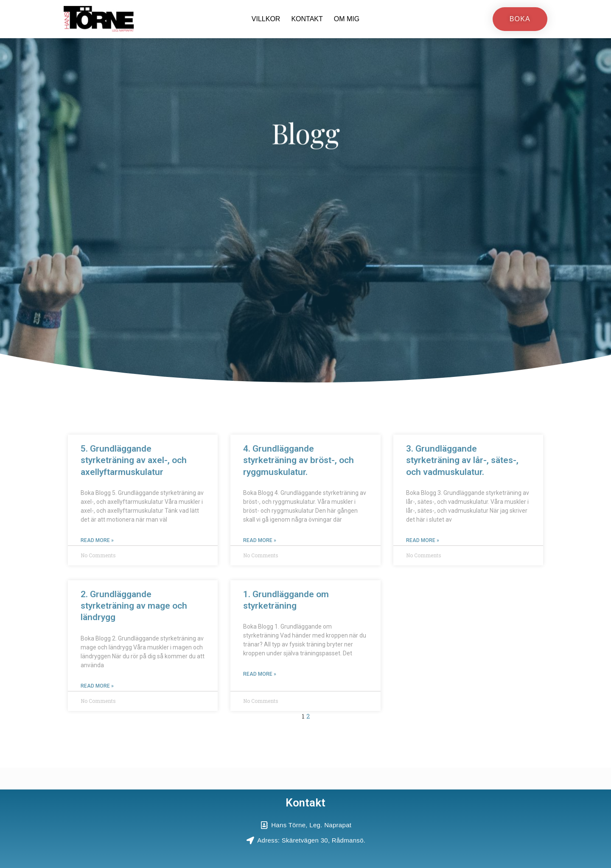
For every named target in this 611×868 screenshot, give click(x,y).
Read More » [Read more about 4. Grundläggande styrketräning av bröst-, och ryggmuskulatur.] (260, 540)
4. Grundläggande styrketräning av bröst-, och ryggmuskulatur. (298, 460)
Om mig (347, 19)
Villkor (266, 19)
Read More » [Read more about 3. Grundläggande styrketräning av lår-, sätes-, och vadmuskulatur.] (423, 540)
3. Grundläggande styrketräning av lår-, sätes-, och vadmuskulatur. (462, 460)
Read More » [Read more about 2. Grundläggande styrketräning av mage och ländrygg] (97, 686)
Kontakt (307, 19)
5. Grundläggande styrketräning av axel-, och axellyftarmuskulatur (134, 460)
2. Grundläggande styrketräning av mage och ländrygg (134, 606)
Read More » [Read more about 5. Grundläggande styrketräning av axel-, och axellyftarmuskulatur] (97, 540)
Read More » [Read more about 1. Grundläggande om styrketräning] (260, 674)
